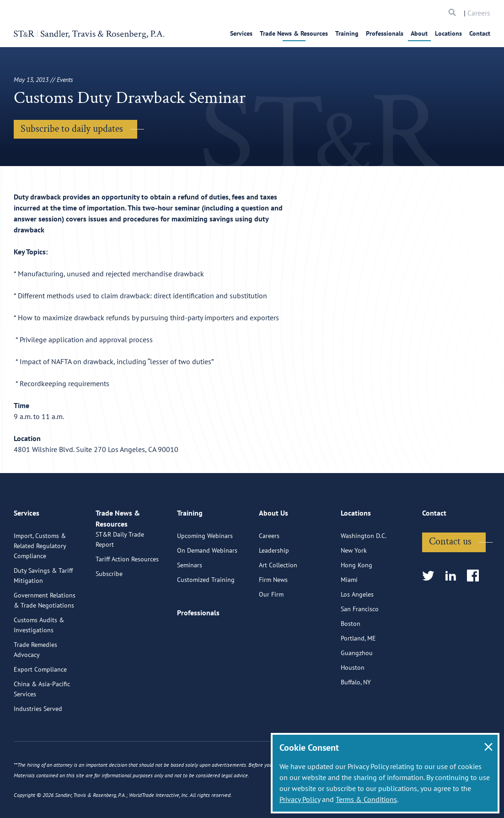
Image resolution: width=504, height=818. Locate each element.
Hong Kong (357, 598)
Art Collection (278, 598)
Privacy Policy (300, 799)
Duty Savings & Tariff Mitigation (43, 609)
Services (241, 33)
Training (347, 33)
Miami (349, 613)
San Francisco (360, 642)
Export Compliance (40, 703)
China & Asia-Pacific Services (42, 722)
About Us (273, 550)
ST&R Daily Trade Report (120, 583)
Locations (448, 33)
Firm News (273, 613)
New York (354, 584)
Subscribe (109, 618)
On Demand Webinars (207, 584)
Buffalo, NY (356, 716)
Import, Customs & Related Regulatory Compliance (40, 579)
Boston (351, 657)
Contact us (450, 575)
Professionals (385, 33)
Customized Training (206, 613)
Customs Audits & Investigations (39, 658)
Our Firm (271, 628)
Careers (479, 13)
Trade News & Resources (294, 33)
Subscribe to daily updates (72, 129)
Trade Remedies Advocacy (35, 683)
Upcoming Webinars (205, 569)
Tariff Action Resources (127, 603)
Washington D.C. (364, 569)
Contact (480, 33)
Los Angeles (357, 628)
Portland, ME (358, 672)
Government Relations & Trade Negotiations (45, 634)
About (419, 33)
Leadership (274, 584)
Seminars (190, 598)
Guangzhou (357, 686)
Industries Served (38, 742)
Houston (353, 701)
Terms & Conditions (366, 799)
